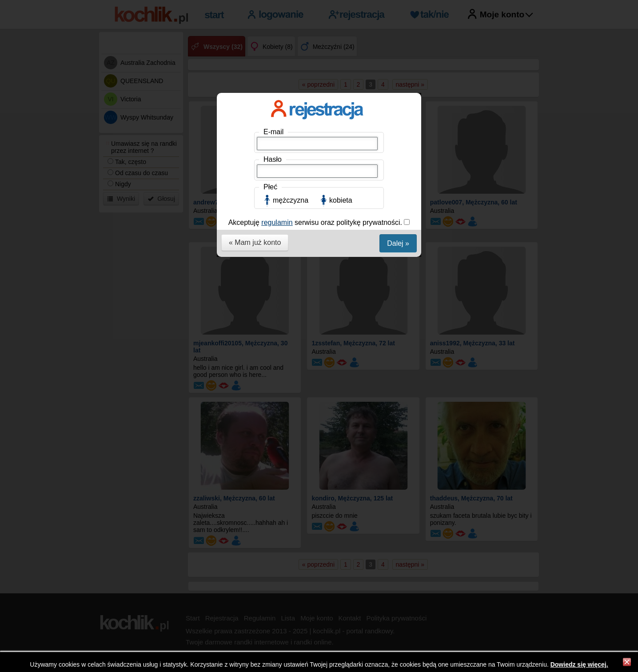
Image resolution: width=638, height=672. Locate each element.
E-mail (273, 132)
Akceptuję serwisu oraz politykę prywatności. (316, 222)
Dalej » (398, 243)
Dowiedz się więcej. (579, 664)
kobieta (341, 200)
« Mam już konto (255, 242)
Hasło (273, 159)
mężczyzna (291, 200)
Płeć (270, 187)
